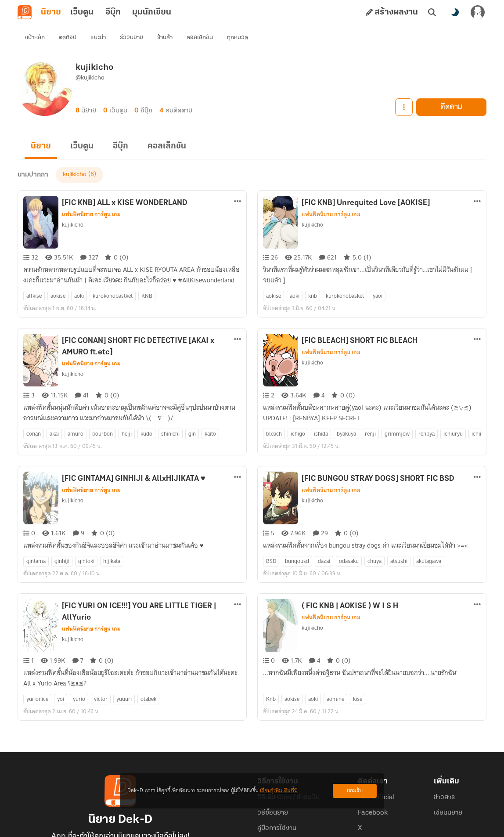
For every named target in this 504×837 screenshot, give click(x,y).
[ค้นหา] (432, 12)
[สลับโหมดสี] (455, 12)
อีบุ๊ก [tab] (113, 12)
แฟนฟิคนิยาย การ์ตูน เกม (91, 198)
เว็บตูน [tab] (82, 12)
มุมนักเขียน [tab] (152, 12)
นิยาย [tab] (51, 12)
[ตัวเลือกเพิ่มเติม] (238, 185)
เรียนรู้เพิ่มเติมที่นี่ (279, 791)
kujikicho (73, 209)
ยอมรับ (355, 791)
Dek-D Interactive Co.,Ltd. (222, 826)
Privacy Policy (315, 826)
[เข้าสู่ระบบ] (478, 12)
